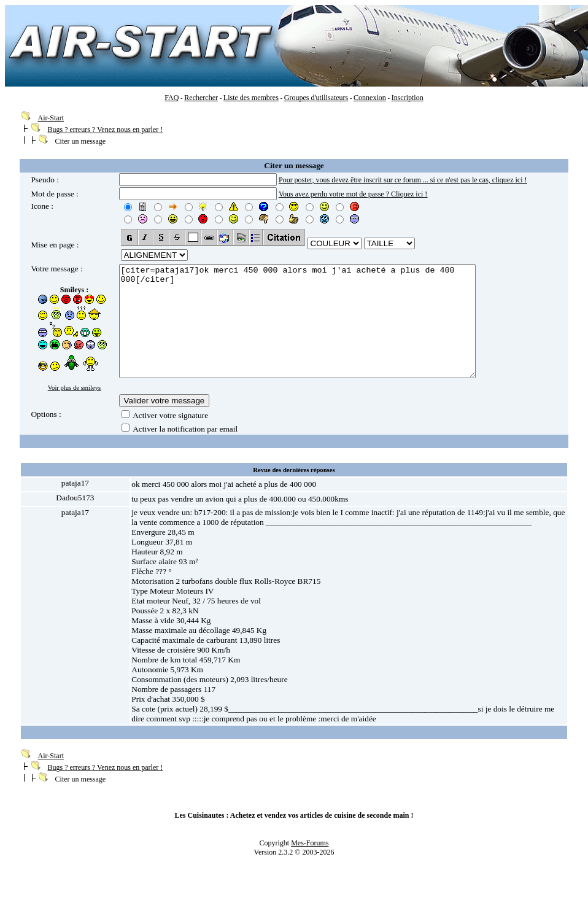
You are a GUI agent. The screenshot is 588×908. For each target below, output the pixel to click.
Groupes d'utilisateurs (316, 98)
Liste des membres (251, 98)
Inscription (408, 98)
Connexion (370, 98)
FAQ (172, 98)
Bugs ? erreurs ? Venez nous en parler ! (106, 130)
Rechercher (201, 98)
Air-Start (51, 118)
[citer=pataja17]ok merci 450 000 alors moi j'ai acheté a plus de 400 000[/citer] (319, 332)
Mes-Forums (310, 850)
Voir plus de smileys (75, 388)
